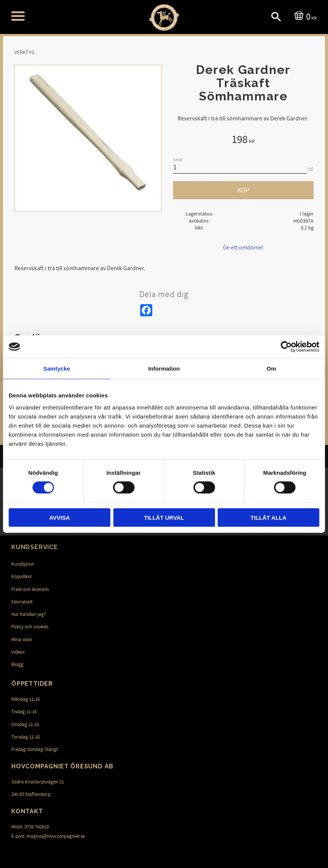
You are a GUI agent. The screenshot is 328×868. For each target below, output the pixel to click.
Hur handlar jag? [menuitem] (29, 614)
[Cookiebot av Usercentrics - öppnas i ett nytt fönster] (286, 347)
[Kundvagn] (304, 16)
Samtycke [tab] (57, 369)
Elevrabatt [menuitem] (22, 602)
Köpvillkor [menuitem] (22, 577)
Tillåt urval (164, 517)
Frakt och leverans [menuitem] (30, 589)
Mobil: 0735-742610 (30, 827)
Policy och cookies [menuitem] (30, 627)
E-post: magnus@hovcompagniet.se (48, 836)
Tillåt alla (268, 517)
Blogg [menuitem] (17, 665)
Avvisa (60, 517)
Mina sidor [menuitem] (22, 640)
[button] (18, 16)
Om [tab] (271, 369)
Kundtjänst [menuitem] (22, 564)
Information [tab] (164, 369)
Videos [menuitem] (18, 652)
